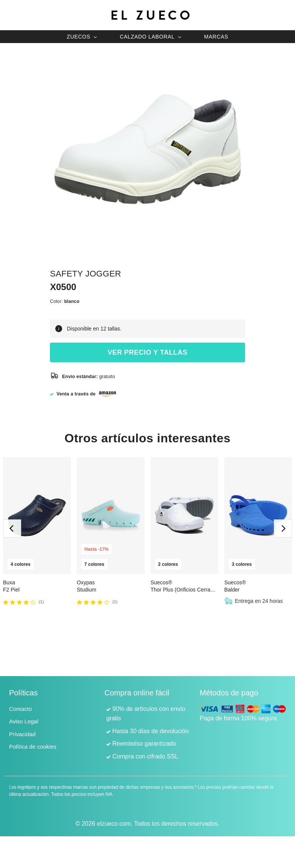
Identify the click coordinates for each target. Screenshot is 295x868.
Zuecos (78, 37)
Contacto (20, 709)
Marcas (216, 37)
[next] (283, 528)
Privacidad (22, 734)
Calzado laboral (147, 37)
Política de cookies (33, 747)
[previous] (12, 528)
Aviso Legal (24, 721)
